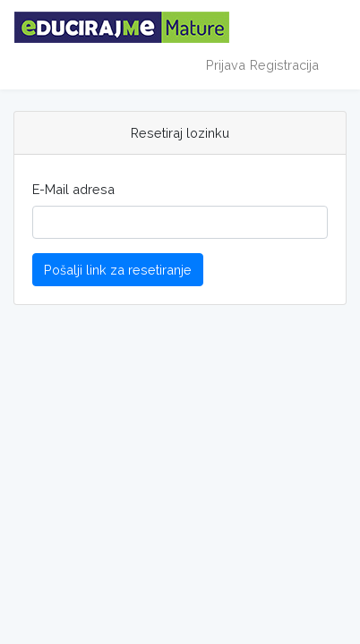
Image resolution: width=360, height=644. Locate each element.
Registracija (284, 65)
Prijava (226, 65)
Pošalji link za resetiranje (118, 270)
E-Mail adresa (73, 189)
